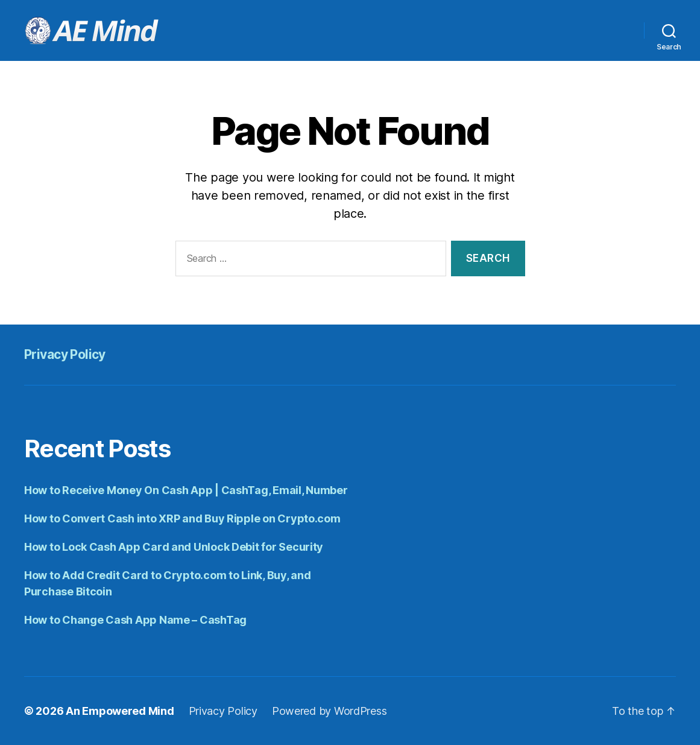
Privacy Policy (65, 354)
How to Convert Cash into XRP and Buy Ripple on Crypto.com (182, 518)
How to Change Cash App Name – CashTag (135, 620)
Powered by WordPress (330, 711)
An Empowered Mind (120, 711)
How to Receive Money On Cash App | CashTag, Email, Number (186, 490)
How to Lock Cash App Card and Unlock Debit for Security (174, 547)
